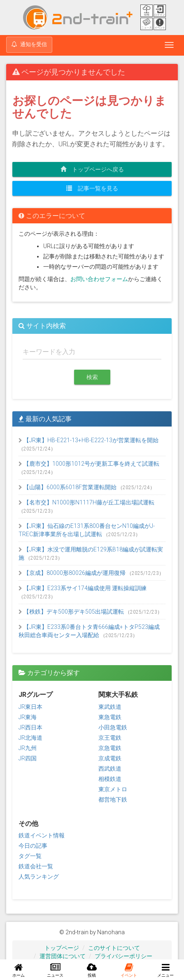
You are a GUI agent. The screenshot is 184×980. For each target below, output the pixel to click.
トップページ (62, 948)
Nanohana (111, 932)
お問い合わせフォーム (99, 279)
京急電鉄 (110, 748)
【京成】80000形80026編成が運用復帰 (73, 573)
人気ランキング (39, 877)
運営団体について (63, 956)
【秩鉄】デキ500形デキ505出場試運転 (72, 612)
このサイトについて (114, 948)
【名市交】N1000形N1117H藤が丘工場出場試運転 (86, 502)
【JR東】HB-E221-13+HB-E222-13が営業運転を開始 (89, 440)
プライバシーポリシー (123, 956)
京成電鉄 (110, 758)
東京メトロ (113, 789)
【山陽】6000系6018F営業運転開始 (68, 487)
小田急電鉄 (113, 727)
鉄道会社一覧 (36, 866)
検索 (92, 377)
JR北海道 (30, 738)
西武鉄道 (110, 769)
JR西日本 (30, 727)
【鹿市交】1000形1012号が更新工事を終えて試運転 (89, 464)
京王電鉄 (110, 738)
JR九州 (28, 748)
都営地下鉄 (113, 799)
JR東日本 (30, 707)
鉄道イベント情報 (42, 835)
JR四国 (28, 758)
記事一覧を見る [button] (92, 188)
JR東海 (28, 717)
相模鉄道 (110, 779)
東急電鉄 (110, 717)
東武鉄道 (110, 707)
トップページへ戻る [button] (92, 169)
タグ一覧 (30, 856)
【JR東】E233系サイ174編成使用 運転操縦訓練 (83, 588)
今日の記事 (33, 846)
